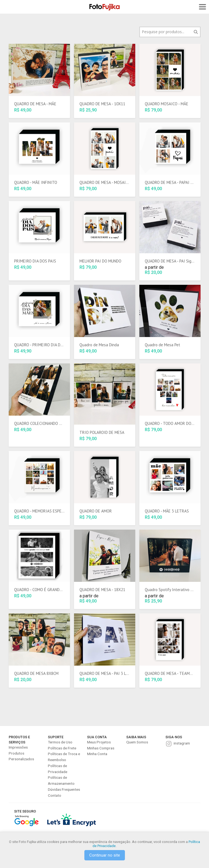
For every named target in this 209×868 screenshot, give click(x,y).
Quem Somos (137, 742)
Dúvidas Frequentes (64, 789)
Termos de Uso (60, 742)
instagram (182, 743)
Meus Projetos (99, 742)
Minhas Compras (101, 748)
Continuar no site (105, 855)
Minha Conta (97, 754)
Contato (55, 795)
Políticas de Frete (62, 748)
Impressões (18, 747)
